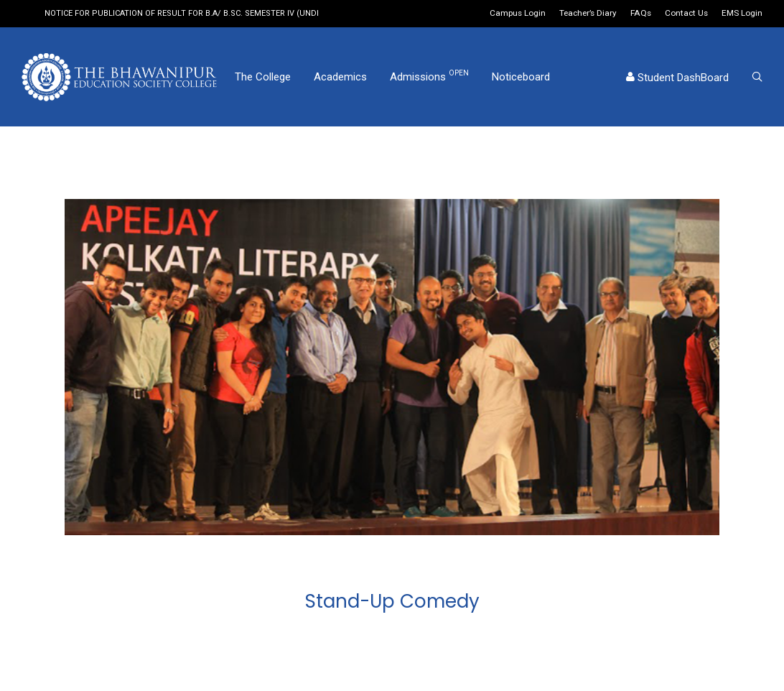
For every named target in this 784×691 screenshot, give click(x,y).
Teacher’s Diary (588, 14)
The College (263, 77)
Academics (340, 77)
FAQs (641, 14)
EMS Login (742, 14)
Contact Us (686, 14)
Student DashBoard (677, 78)
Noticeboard (521, 77)
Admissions (429, 76)
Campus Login (518, 14)
